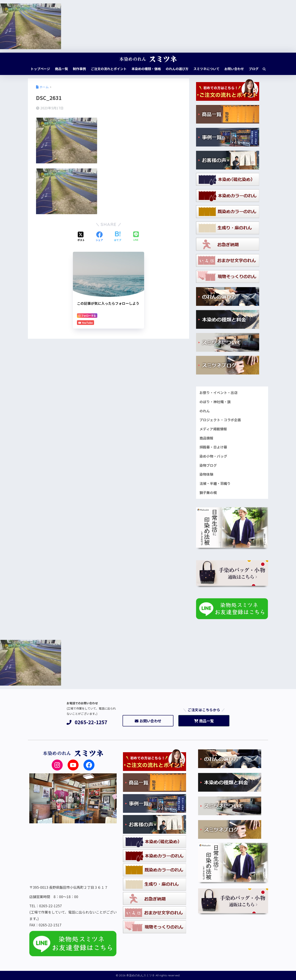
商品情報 (206, 438)
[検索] (262, 69)
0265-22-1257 (87, 722)
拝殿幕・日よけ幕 (213, 447)
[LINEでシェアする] (136, 237)
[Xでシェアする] (81, 237)
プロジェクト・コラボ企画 (220, 420)
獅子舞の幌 (208, 493)
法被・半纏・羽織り (215, 483)
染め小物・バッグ (213, 456)
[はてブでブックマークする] (118, 237)
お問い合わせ (148, 721)
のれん (205, 411)
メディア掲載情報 (213, 429)
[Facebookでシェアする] (99, 237)
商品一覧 (204, 721)
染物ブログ (208, 465)
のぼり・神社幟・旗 (215, 402)
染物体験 (206, 474)
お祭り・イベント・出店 (219, 393)
